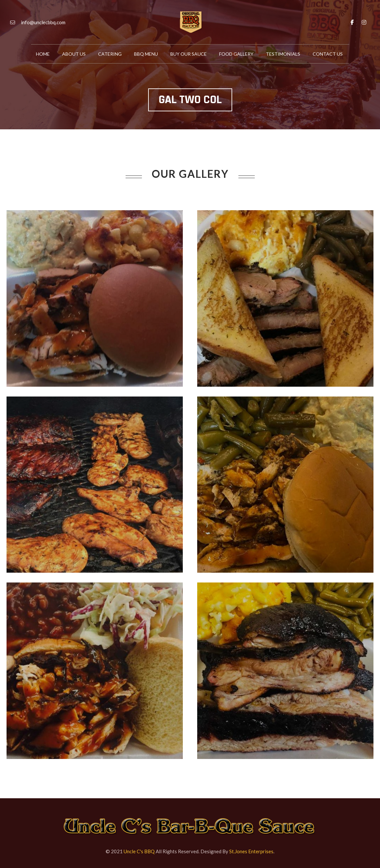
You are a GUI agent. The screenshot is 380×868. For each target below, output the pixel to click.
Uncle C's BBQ (139, 851)
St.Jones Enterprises (251, 851)
